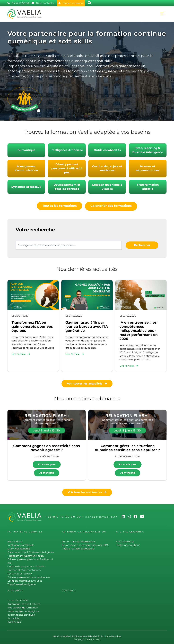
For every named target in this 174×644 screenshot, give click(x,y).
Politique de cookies (111, 635)
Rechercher (142, 244)
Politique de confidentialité (85, 635)
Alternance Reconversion (84, 531)
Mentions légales (61, 635)
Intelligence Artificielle (67, 150)
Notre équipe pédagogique (23, 610)
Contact (69, 590)
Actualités (13, 617)
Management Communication (26, 168)
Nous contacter (43, 3)
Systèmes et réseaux (26, 187)
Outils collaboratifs (107, 150)
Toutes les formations (60, 206)
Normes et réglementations (148, 168)
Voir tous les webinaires (87, 491)
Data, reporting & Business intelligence (148, 150)
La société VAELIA (18, 599)
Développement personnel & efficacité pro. (67, 168)
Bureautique (26, 150)
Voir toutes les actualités (87, 383)
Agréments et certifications (24, 603)
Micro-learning (125, 540)
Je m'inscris (47, 472)
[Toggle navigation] (162, 14)
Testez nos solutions (128, 544)
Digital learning (130, 531)
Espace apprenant (71, 3)
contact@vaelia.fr (101, 516)
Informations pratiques (21, 614)
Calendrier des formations (111, 206)
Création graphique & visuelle (107, 187)
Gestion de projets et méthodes (107, 168)
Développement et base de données (67, 187)
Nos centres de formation (23, 607)
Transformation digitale (148, 187)
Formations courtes (25, 531)
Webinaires (14, 621)
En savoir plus (47, 463)
